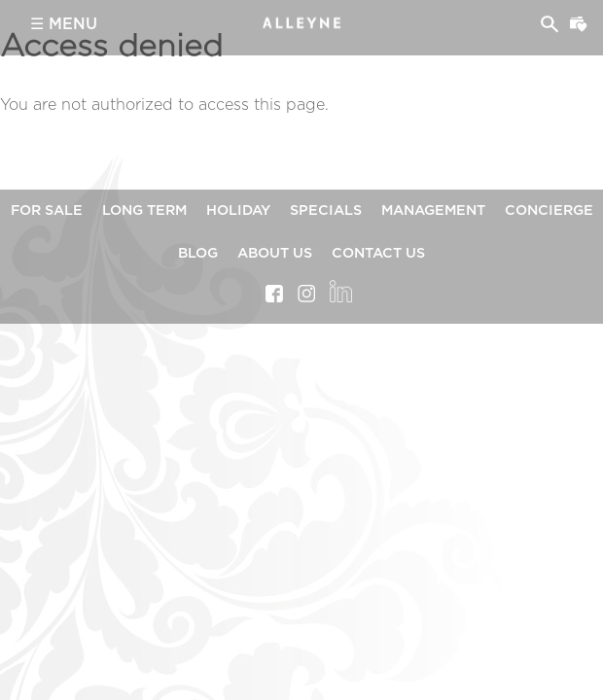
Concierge (549, 210)
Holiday (238, 210)
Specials (326, 210)
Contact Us (378, 253)
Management (433, 210)
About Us (275, 253)
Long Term (144, 210)
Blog (198, 253)
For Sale (47, 210)
